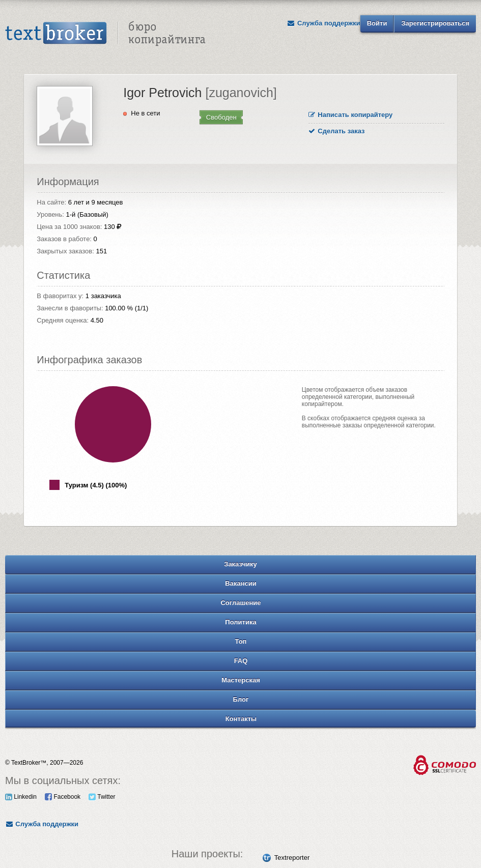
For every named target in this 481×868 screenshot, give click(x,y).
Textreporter (292, 858)
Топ (241, 641)
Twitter (102, 797)
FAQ (241, 661)
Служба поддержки (324, 23)
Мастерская (241, 680)
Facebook (63, 797)
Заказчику (240, 564)
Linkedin (21, 797)
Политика (240, 622)
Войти (377, 23)
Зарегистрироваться (435, 23)
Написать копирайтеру (351, 115)
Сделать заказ (337, 131)
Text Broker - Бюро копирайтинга (105, 34)
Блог (241, 699)
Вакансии (240, 583)
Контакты (241, 719)
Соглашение (240, 603)
